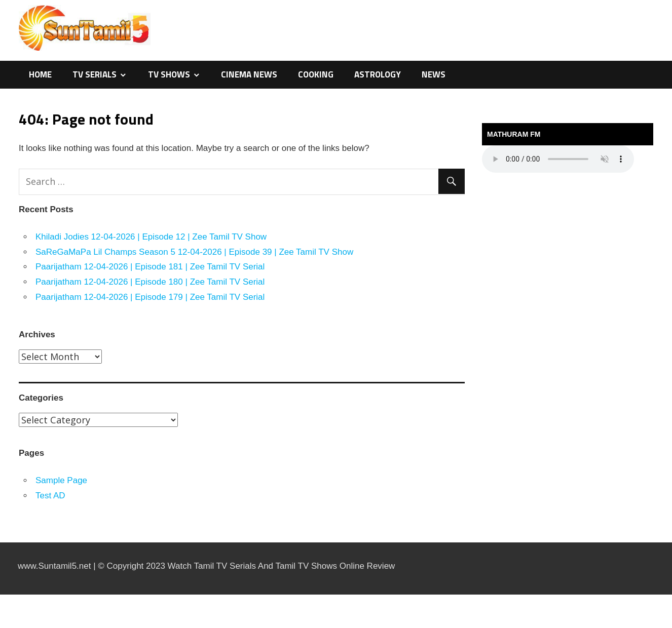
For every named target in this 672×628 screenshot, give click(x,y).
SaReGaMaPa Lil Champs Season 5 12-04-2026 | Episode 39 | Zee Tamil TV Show (194, 252)
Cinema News (249, 74)
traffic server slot (3, 627)
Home (40, 74)
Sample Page (61, 480)
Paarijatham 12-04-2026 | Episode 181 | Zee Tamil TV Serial (150, 267)
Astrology (378, 74)
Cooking (316, 74)
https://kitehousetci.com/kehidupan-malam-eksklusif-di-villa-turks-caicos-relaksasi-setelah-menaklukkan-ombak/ (17, 595)
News (434, 74)
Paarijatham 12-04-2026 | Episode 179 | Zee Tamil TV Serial (150, 297)
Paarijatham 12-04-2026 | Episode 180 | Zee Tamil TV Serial (150, 282)
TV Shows (169, 74)
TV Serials (95, 74)
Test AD (50, 496)
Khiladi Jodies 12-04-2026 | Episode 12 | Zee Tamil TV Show (151, 237)
